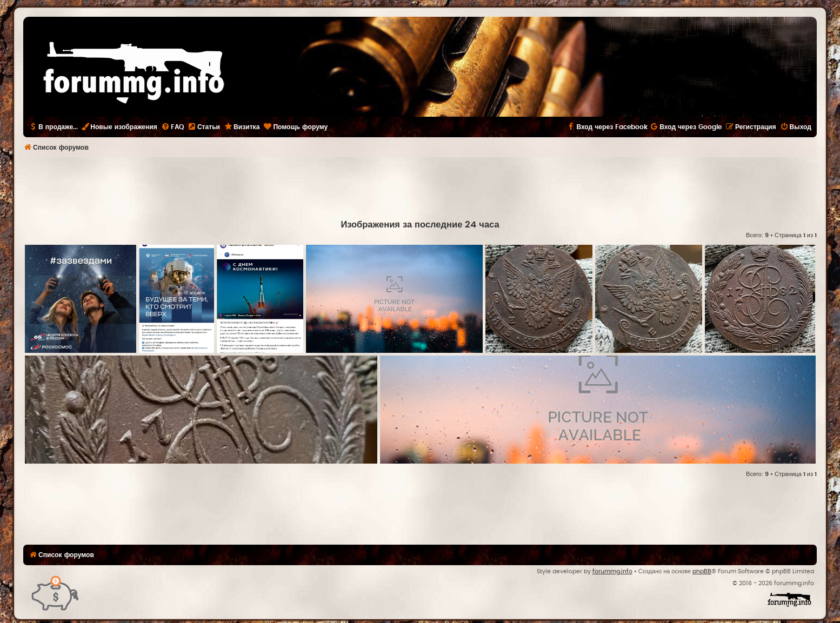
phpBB (702, 571)
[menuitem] (172, 127)
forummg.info (612, 571)
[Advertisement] (420, 187)
